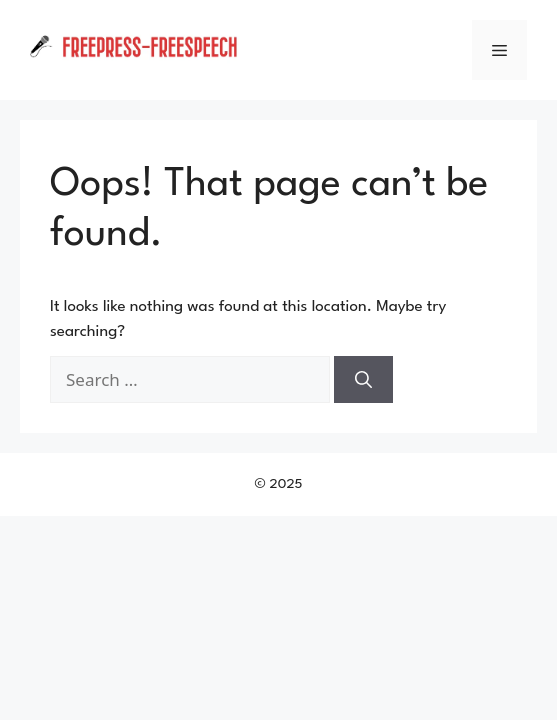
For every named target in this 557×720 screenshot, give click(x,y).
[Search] (363, 380)
